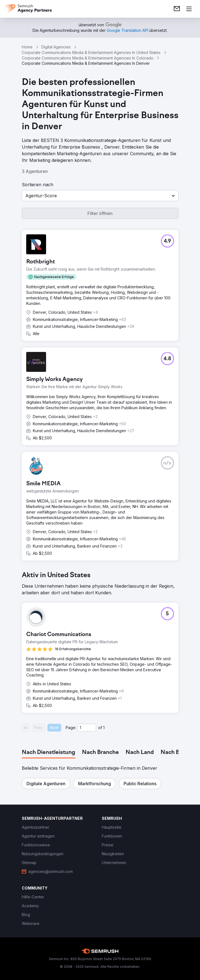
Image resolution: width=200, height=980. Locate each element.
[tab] (49, 753)
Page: (71, 728)
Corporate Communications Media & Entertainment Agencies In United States (91, 52)
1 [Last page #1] (104, 728)
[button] (100, 196)
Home (27, 47)
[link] (177, 9)
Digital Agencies (56, 47)
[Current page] (87, 728)
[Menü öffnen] (189, 9)
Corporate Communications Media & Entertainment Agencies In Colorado (88, 58)
